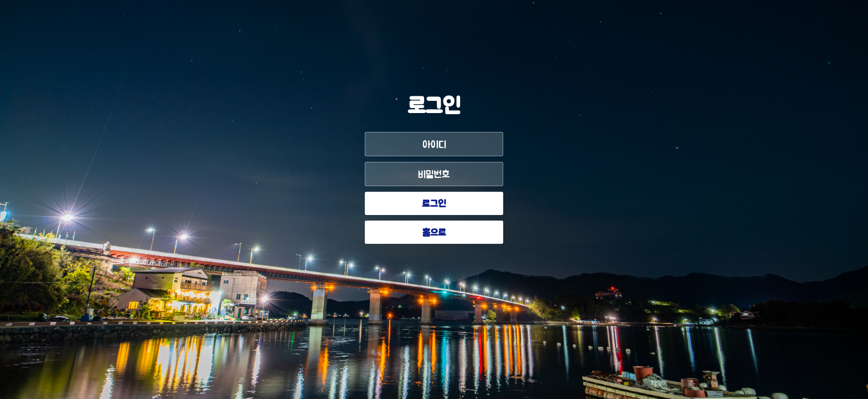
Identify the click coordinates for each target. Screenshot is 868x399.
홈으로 (434, 233)
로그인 (434, 204)
